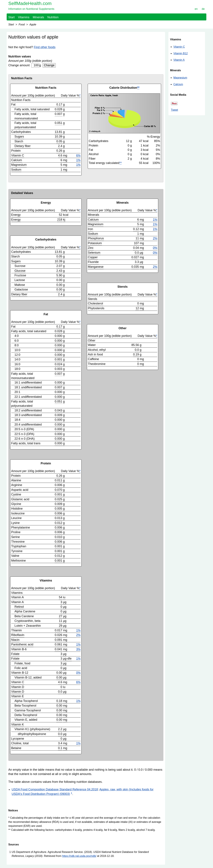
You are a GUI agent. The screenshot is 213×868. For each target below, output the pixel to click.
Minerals (38, 17)
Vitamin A (179, 60)
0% (78, 673)
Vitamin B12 (181, 53)
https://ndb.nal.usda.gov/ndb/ (79, 856)
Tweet (174, 110)
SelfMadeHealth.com (30, 3)
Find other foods (45, 47)
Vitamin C (179, 47)
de (203, 9)
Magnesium (180, 78)
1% (78, 160)
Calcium (178, 84)
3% (78, 649)
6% (78, 155)
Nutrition (53, 17)
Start (11, 17)
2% (78, 635)
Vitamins (24, 17)
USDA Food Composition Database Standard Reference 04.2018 (55, 789)
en (196, 9)
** (138, 88)
